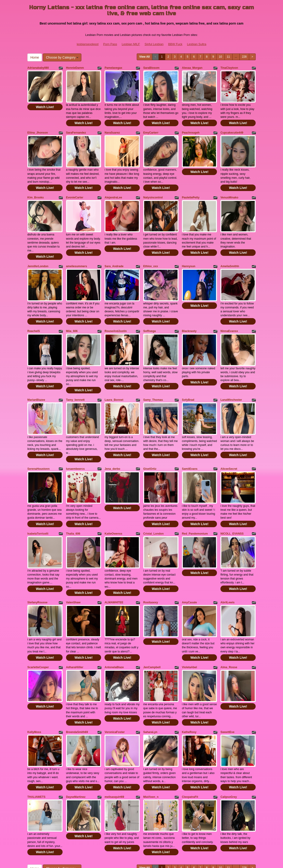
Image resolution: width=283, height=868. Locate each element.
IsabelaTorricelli (38, 494)
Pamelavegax (113, 68)
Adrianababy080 (38, 68)
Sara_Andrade (114, 249)
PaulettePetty (191, 186)
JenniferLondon (38, 249)
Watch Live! (45, 101)
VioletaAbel (189, 617)
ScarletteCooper (38, 617)
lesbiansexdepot (88, 44)
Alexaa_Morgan (192, 68)
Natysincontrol (153, 186)
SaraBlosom (151, 68)
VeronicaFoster (115, 676)
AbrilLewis (227, 557)
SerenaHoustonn (38, 435)
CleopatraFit (190, 735)
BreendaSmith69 (77, 676)
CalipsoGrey (229, 735)
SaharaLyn (150, 676)
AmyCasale (189, 557)
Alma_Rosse (229, 617)
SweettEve (227, 676)
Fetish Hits (138, 857)
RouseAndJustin (116, 309)
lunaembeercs (75, 435)
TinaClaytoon (229, 68)
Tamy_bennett (75, 372)
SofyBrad (188, 372)
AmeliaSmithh (230, 249)
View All (145, 57)
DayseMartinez (76, 735)
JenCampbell (152, 617)
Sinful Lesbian (154, 44)
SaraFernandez (76, 127)
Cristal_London (153, 494)
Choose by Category (62, 57)
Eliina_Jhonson (38, 127)
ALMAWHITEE (114, 557)
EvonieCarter (75, 186)
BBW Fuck (175, 44)
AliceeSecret (229, 435)
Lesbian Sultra (197, 44)
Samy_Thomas (153, 372)
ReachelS (34, 309)
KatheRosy (189, 676)
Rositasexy (151, 557)
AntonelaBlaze (114, 617)
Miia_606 (72, 309)
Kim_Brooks (36, 186)
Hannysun (189, 249)
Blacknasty (189, 309)
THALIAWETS (36, 735)
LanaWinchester (231, 372)
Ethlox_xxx (151, 249)
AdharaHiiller (75, 617)
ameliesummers (77, 249)
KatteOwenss (113, 494)
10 (220, 57)
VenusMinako (229, 186)
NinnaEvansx (229, 309)
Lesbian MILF (131, 44)
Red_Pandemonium (195, 494)
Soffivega (149, 309)
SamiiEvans (190, 435)
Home (35, 57)
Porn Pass (110, 44)
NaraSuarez (112, 127)
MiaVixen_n (151, 735)
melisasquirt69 (114, 735)
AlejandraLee (113, 186)
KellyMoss (34, 676)
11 (228, 57)
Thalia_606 (73, 494)
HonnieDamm (75, 68)
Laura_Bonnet (114, 372)
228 (244, 57)
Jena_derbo (112, 435)
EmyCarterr (151, 127)
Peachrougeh (191, 127)
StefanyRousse (37, 557)
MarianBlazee (36, 372)
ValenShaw (73, 557)
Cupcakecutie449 (232, 127)
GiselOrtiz (150, 435)
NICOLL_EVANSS (232, 494)
